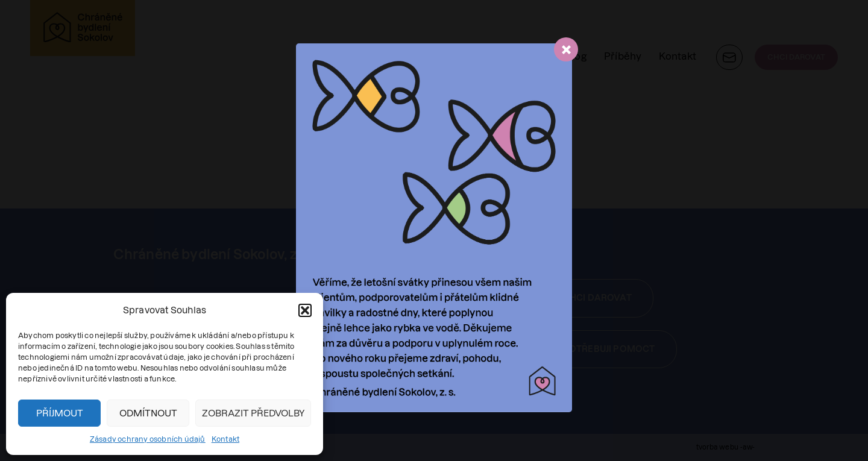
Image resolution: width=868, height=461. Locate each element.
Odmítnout (148, 413)
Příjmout (60, 413)
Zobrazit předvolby (253, 413)
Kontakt (225, 439)
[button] (305, 310)
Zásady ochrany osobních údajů (148, 439)
